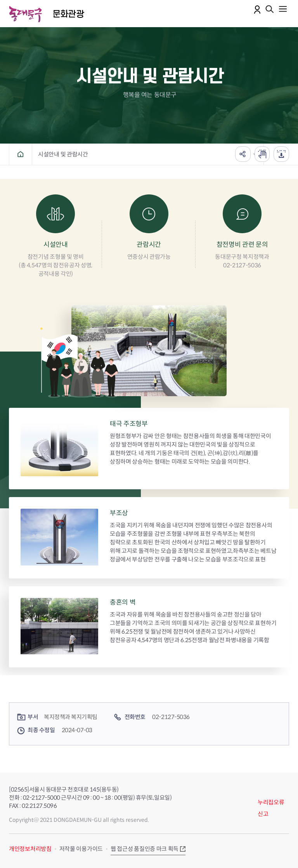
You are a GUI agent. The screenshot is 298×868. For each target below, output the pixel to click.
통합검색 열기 (270, 10)
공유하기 (243, 154)
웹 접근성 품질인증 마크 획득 (145, 849)
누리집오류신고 (271, 808)
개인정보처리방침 (30, 849)
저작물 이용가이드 (81, 849)
